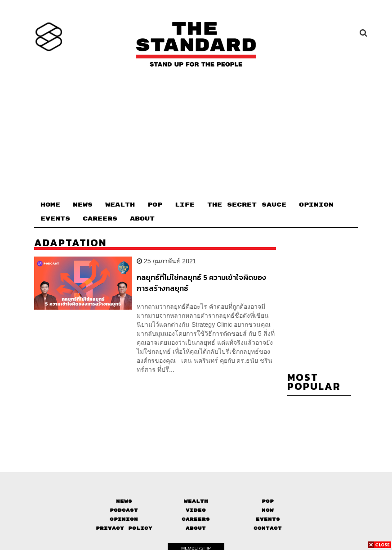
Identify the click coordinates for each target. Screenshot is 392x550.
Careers (196, 519)
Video (196, 510)
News (124, 501)
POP (155, 205)
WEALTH (120, 205)
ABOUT (142, 219)
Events (268, 519)
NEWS (83, 205)
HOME (50, 205)
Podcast (124, 510)
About (196, 528)
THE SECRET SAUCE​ (247, 205)
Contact (268, 528)
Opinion (124, 519)
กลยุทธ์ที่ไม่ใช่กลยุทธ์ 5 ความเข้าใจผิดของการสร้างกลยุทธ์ (201, 282)
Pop (268, 501)
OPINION (316, 205)
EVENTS (55, 219)
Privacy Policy (124, 528)
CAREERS (100, 219)
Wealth (196, 501)
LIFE (185, 205)
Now (268, 510)
